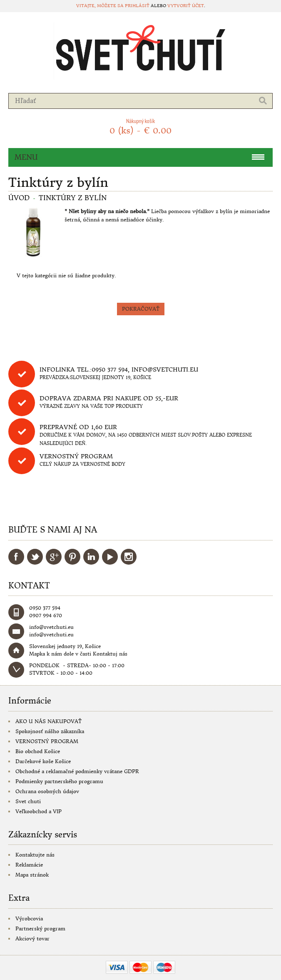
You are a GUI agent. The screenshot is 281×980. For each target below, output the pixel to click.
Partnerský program (40, 928)
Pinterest (72, 557)
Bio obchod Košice (38, 751)
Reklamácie (29, 865)
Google (54, 557)
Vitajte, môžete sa (101, 6)
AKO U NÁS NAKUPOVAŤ (48, 721)
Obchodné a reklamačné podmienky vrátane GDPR (77, 771)
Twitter (35, 557)
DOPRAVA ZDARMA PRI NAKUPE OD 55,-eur (109, 398)
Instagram (129, 557)
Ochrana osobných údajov (47, 791)
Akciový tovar (32, 939)
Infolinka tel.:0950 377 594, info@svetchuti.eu (119, 369)
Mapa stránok (32, 875)
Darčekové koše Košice (43, 761)
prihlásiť (137, 6)
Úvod (19, 198)
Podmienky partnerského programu (59, 781)
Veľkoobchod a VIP (39, 811)
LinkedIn (91, 557)
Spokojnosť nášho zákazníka (50, 731)
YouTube (110, 557)
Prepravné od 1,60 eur (78, 427)
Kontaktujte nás (35, 855)
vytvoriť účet (186, 6)
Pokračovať (141, 309)
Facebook (16, 557)
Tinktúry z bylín (73, 198)
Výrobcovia (29, 918)
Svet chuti (28, 801)
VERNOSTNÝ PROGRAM (47, 741)
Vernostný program (76, 456)
